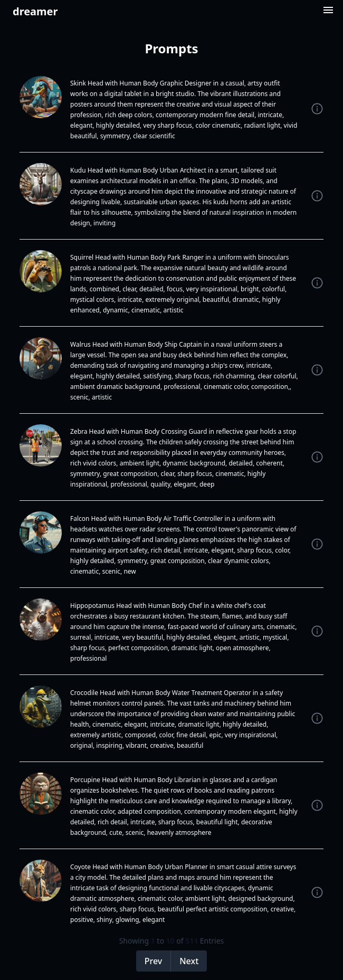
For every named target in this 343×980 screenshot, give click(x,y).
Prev (154, 961)
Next (189, 961)
